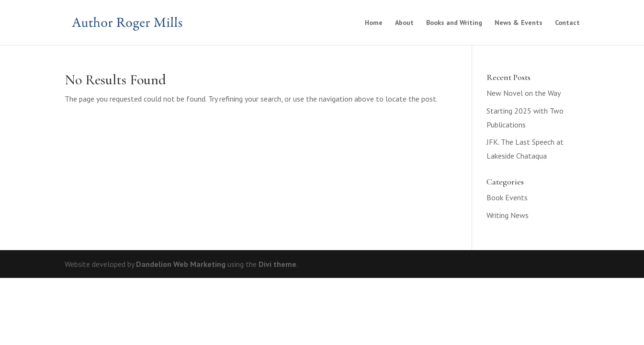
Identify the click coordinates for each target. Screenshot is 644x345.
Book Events (507, 197)
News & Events (519, 23)
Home (374, 23)
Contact (567, 23)
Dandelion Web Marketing (181, 264)
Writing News (508, 215)
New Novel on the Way (524, 93)
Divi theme (277, 264)
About (404, 23)
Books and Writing (454, 23)
